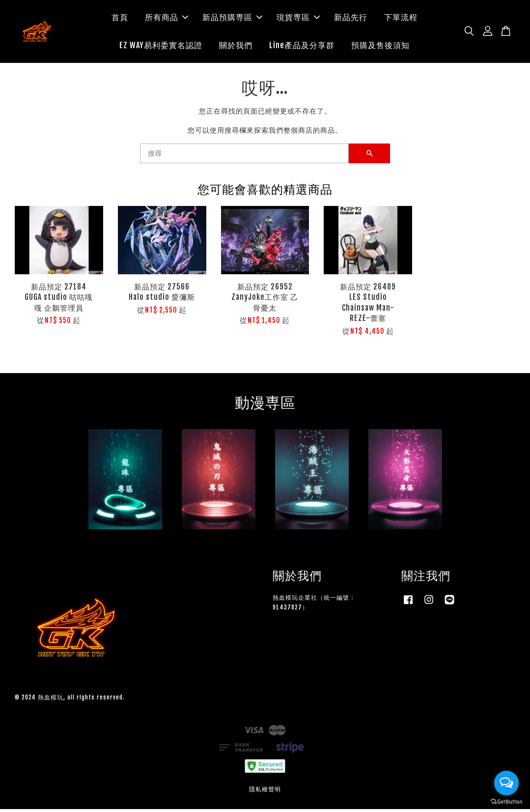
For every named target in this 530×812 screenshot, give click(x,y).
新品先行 (351, 19)
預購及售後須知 (380, 47)
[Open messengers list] (506, 783)
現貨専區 (298, 19)
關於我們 (236, 47)
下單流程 (401, 19)
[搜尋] (245, 156)
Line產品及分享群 (302, 47)
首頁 (120, 19)
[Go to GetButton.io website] (506, 802)
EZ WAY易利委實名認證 (161, 47)
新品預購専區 (232, 19)
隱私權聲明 (265, 792)
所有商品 (167, 19)
